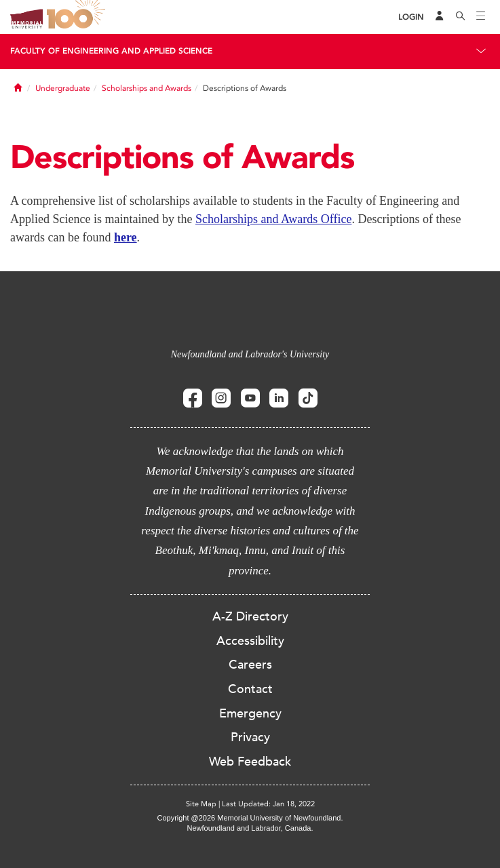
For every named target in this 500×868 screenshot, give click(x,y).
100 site (78, 17)
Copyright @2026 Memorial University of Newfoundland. (250, 818)
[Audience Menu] (440, 17)
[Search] (461, 17)
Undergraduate (63, 88)
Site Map (201, 804)
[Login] (411, 17)
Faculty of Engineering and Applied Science (111, 51)
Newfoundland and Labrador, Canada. (250, 828)
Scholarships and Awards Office (273, 219)
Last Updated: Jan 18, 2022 (268, 804)
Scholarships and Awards (147, 88)
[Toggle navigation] (481, 17)
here (126, 237)
